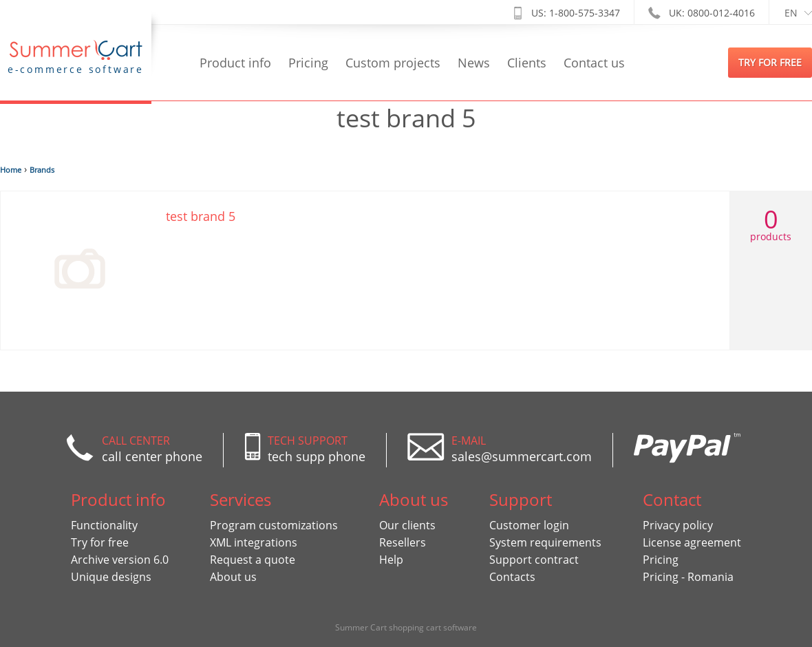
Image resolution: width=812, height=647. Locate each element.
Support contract (534, 560)
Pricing (308, 63)
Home (11, 170)
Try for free (100, 542)
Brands (42, 170)
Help (391, 560)
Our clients (407, 525)
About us (233, 577)
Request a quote (253, 560)
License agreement (692, 542)
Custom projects (393, 63)
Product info (235, 63)
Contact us (594, 63)
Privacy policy (678, 525)
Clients (527, 63)
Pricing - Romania (688, 577)
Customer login (529, 525)
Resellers (403, 542)
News (474, 63)
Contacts (512, 577)
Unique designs (111, 577)
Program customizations (274, 525)
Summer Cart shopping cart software (406, 627)
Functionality (104, 525)
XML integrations (254, 542)
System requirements (545, 542)
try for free (770, 62)
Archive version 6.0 (120, 560)
